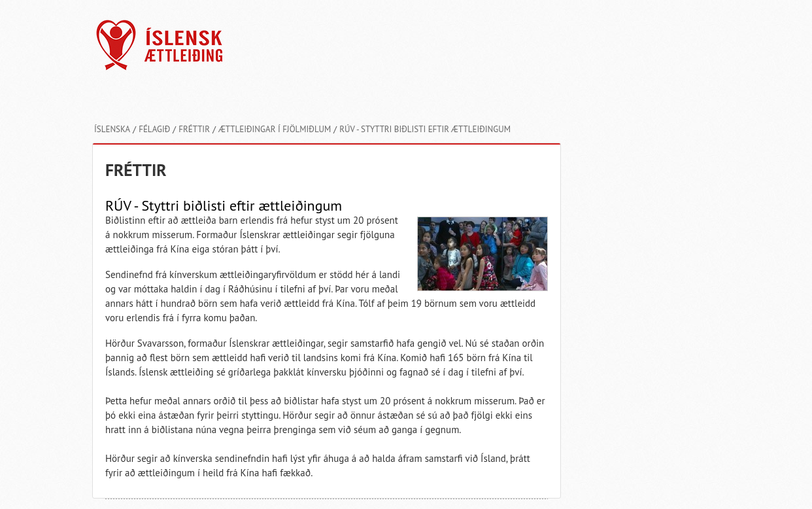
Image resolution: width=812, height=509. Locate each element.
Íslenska (112, 129)
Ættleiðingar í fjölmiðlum (275, 129)
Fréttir (194, 129)
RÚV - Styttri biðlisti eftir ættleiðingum (425, 129)
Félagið (154, 129)
